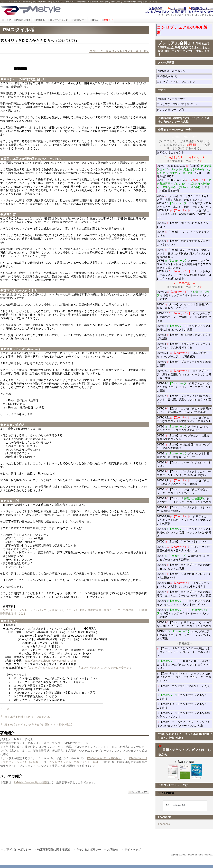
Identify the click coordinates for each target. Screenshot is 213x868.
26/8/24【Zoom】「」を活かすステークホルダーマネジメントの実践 (184, 500)
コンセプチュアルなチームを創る (183, 697)
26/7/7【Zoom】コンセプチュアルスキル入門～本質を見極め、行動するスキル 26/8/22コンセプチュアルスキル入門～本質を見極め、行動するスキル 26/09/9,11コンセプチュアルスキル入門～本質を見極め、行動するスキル (184, 207)
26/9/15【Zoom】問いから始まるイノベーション (184, 225)
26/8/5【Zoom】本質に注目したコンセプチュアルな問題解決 (183, 446)
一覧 (7, 709)
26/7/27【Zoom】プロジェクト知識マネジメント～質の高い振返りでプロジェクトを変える (184, 400)
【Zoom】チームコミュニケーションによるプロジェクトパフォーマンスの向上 (183, 724)
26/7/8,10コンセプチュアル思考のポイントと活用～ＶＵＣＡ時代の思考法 (184, 317)
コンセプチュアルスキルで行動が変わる (105, 668)
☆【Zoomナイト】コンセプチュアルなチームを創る (183, 706)
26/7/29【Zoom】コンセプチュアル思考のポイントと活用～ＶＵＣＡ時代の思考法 (184, 410)
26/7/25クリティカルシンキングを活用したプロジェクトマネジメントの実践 (184, 387)
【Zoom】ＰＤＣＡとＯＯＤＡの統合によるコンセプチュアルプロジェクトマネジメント (184, 652)
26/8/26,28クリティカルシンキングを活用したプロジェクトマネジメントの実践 (184, 520)
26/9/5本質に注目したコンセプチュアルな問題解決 (183, 558)
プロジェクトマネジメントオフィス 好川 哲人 (119, 51)
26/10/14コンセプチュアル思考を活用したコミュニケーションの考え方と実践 (184, 635)
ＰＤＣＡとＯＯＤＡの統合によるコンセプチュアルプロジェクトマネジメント (184, 665)
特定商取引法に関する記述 (54, 850)
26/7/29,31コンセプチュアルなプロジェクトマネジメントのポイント (184, 419)
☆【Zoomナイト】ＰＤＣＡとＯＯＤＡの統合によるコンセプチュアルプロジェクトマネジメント (184, 677)
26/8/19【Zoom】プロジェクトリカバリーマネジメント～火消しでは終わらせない (184, 473)
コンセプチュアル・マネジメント (184, 82)
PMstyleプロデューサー (183, 99)
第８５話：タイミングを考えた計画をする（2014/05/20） (40, 725)
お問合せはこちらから (170, 152)
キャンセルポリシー (89, 850)
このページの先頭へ (139, 792)
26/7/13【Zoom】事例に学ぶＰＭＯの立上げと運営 (184, 337)
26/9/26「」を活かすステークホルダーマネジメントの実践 (183, 613)
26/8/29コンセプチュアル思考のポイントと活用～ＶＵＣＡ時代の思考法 (184, 533)
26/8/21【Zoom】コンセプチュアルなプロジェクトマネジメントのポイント (184, 491)
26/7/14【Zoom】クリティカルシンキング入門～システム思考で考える (184, 346)
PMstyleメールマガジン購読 (31, 782)
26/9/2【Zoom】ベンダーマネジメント (184, 542)
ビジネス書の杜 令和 (176, 110)
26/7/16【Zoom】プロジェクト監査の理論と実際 (184, 364)
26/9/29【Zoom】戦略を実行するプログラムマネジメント (184, 243)
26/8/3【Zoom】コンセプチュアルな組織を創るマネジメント (183, 437)
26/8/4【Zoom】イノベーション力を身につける (183, 234)
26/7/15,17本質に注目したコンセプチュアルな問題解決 (183, 355)
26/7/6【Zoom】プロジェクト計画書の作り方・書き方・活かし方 (183, 306)
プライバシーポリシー (17, 850)
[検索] (184, 805)
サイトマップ (133, 850)
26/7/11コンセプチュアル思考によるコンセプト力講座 (184, 328)
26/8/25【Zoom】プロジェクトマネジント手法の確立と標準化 (184, 509)
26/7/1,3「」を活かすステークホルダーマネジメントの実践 (183, 295)
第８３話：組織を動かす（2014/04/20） (29, 717)
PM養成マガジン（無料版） (104, 758)
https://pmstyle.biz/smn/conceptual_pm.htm (50, 661)
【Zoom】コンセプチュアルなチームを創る (183, 688)
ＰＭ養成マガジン (184, 76)
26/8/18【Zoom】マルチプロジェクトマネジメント (184, 464)
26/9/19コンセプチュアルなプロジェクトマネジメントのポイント (184, 603)
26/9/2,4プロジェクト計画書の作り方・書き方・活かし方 (183, 549)
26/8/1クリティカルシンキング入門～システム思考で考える (183, 428)
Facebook (164, 824)
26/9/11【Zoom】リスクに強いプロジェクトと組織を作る (184, 576)
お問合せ (113, 850)
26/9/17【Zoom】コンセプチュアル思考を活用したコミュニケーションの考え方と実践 (184, 594)
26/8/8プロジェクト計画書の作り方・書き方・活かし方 (183, 455)
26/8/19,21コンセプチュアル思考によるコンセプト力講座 (183, 482)
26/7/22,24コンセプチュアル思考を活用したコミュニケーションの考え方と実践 (184, 374)
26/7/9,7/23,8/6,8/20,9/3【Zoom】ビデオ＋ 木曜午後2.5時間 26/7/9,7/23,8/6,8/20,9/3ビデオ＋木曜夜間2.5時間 (184, 178)
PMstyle (48, 10)
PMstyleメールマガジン (183, 71)
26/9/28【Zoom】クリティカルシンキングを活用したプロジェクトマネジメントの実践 (184, 624)
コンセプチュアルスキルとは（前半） (52, 668)
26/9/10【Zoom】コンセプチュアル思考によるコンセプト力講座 (184, 567)
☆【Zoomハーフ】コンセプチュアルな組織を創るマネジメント (183, 715)
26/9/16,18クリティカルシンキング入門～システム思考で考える (183, 585)
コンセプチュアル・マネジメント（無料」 (75, 762)
